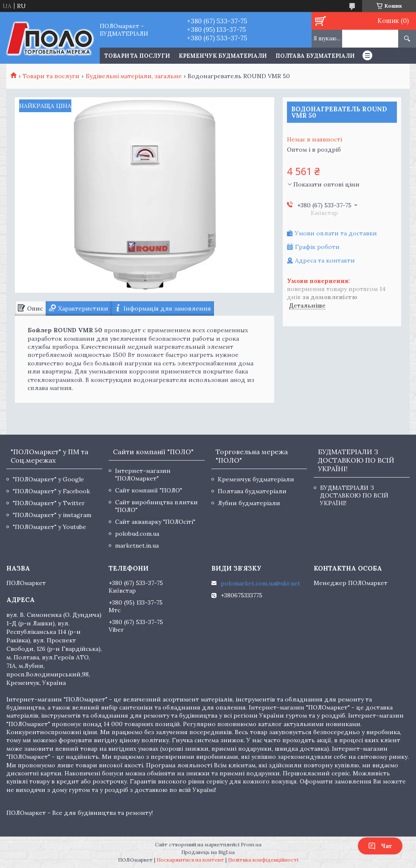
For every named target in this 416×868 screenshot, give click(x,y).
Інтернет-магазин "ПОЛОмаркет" (143, 475)
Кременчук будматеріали (223, 56)
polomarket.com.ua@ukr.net (260, 583)
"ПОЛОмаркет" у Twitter (49, 503)
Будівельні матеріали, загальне (134, 76)
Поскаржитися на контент (190, 860)
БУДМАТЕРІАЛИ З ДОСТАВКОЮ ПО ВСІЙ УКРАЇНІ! (354, 495)
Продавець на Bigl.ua (208, 852)
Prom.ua (251, 844)
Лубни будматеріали (249, 503)
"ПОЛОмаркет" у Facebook (51, 491)
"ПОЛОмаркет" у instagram (52, 515)
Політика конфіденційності (263, 860)
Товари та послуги (51, 76)
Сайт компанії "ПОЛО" (149, 490)
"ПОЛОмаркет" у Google (48, 479)
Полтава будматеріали (315, 56)
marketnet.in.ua (137, 546)
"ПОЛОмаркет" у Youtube (49, 527)
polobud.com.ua (137, 534)
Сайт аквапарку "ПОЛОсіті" (155, 522)
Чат (380, 846)
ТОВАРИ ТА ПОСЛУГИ (137, 56)
